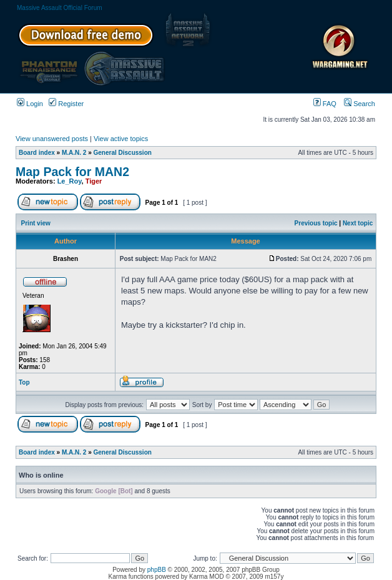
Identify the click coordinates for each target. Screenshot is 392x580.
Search (360, 104)
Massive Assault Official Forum (60, 8)
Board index (37, 153)
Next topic (358, 223)
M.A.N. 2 (74, 153)
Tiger (94, 181)
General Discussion (123, 153)
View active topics (121, 139)
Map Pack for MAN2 (72, 172)
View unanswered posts (52, 139)
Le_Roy (70, 181)
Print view (36, 223)
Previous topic (316, 223)
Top (24, 382)
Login (30, 104)
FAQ (325, 104)
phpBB (157, 570)
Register (66, 104)
